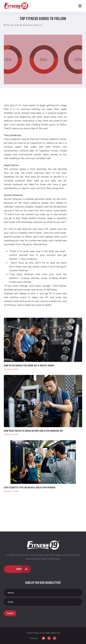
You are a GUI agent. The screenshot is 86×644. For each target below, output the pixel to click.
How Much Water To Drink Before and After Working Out (34, 431)
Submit (10, 613)
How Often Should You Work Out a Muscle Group (29, 366)
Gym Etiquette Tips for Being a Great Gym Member (30, 488)
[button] (80, 6)
